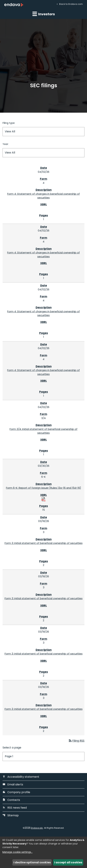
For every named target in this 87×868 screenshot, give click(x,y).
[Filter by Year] (43, 153)
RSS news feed (15, 808)
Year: (6, 144)
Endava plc (37, 828)
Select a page (12, 748)
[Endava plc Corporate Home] (14, 5)
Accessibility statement (21, 777)
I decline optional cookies (32, 862)
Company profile (16, 792)
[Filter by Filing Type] (43, 132)
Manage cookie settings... (17, 852)
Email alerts (13, 784)
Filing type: (9, 123)
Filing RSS (76, 741)
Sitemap (11, 815)
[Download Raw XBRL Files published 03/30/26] (43, 499)
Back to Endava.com (71, 4)
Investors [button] (44, 14)
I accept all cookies (68, 862)
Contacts (11, 800)
